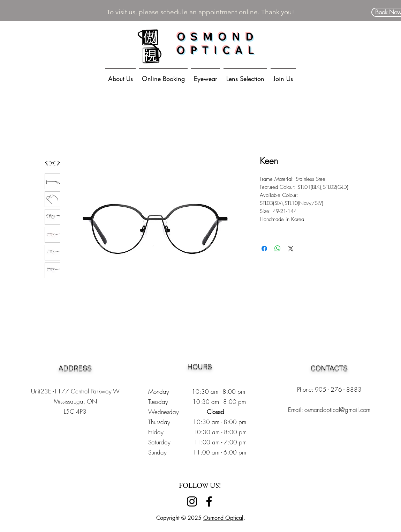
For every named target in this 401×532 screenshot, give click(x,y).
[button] (206, 75)
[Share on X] (291, 249)
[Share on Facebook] (264, 249)
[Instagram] (192, 501)
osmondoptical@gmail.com (337, 410)
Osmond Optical (223, 518)
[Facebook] (209, 501)
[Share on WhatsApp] (278, 249)
